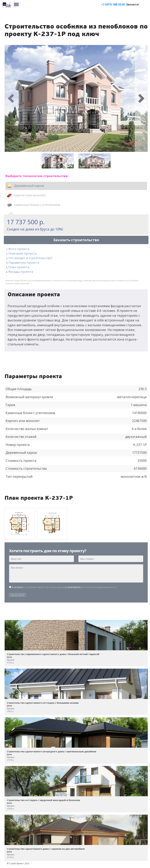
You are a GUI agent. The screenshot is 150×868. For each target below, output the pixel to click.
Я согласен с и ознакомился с (64, 587)
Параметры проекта (24, 263)
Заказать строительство (76, 240)
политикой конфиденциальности (100, 587)
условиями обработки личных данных (45, 587)
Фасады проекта (21, 272)
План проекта (19, 267)
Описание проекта (22, 253)
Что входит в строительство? (30, 258)
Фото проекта (19, 249)
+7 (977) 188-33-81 (113, 4)
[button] (11, 98)
